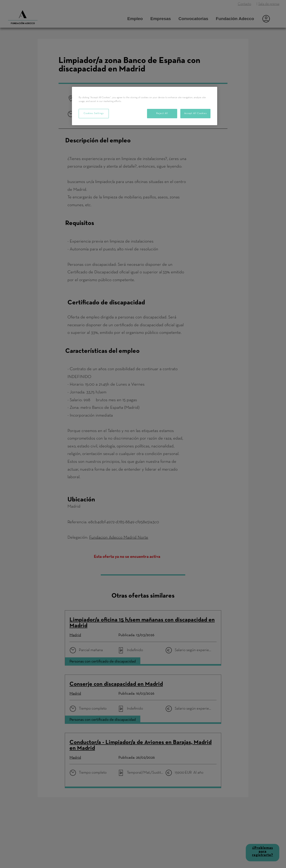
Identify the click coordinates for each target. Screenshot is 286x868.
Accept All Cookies (195, 113)
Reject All (162, 113)
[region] (145, 106)
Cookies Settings (94, 113)
